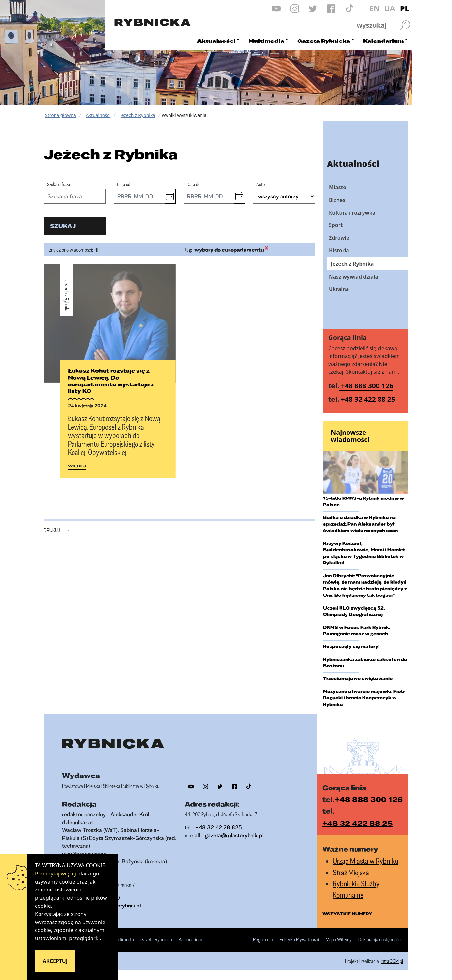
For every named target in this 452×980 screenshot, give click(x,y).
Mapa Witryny (339, 940)
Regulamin (263, 940)
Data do (194, 184)
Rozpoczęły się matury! (351, 646)
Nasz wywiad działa (354, 277)
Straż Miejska (351, 872)
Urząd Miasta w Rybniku (365, 861)
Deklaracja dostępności (380, 940)
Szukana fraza (58, 184)
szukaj (63, 226)
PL (405, 8)
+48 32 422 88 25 (368, 399)
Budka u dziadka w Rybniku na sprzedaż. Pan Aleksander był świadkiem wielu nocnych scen (360, 524)
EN (375, 8)
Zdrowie (339, 238)
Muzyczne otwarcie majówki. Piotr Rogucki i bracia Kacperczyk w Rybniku (364, 698)
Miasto (338, 187)
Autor (261, 184)
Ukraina (339, 289)
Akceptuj (55, 961)
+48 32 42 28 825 (219, 827)
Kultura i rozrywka (352, 213)
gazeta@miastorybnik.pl (234, 835)
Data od (124, 184)
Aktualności (98, 115)
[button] (170, 196)
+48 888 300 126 (367, 386)
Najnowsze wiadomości (350, 436)
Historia (339, 250)
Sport (336, 225)
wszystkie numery (347, 914)
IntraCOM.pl (392, 961)
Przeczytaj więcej (56, 874)
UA (389, 8)
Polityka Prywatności (299, 940)
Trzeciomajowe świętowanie (358, 678)
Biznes (337, 200)
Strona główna (61, 115)
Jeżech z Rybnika (138, 115)
